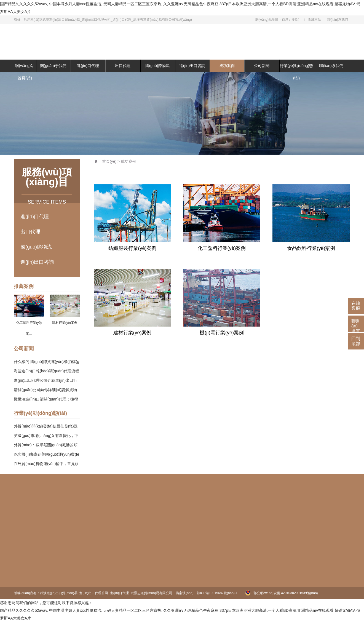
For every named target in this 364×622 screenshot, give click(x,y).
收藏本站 (314, 20)
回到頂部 (356, 341)
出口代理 (123, 66)
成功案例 (227, 66)
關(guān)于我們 (53, 66)
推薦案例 (24, 286)
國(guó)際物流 (158, 66)
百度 (285, 20)
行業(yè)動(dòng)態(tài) (297, 72)
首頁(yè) (109, 161)
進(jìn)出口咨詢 (192, 66)
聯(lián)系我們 (338, 20)
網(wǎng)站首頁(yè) (25, 72)
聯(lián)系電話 (356, 325)
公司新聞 (262, 66)
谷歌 (295, 20)
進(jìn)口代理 (88, 66)
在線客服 (356, 306)
